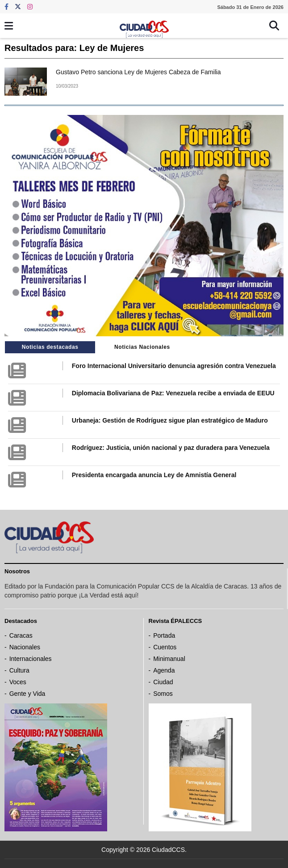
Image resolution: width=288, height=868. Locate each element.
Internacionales (31, 659)
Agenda (164, 670)
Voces (18, 682)
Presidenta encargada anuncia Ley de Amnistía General (154, 475)
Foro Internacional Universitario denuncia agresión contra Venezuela (174, 366)
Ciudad (163, 682)
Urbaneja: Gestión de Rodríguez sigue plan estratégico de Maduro (170, 420)
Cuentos (165, 647)
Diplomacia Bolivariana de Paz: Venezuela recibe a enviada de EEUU (173, 393)
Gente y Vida (27, 694)
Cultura (19, 670)
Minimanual (169, 659)
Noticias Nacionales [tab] (142, 347)
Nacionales (25, 647)
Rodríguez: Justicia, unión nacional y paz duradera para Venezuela (171, 448)
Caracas (21, 635)
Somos (163, 694)
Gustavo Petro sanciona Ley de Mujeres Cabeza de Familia (138, 72)
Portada (164, 635)
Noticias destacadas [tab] (50, 347)
